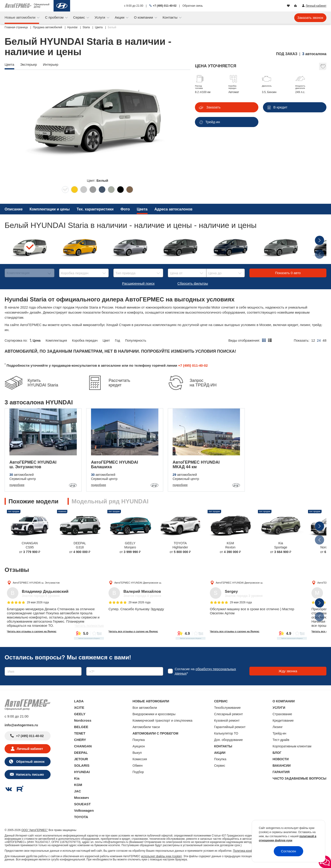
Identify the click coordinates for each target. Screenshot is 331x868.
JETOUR (81, 759)
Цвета (142, 209)
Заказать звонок (310, 18)
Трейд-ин (280, 733)
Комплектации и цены (50, 209)
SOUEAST (82, 804)
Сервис (80, 17)
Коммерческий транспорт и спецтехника (163, 720)
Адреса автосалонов (173, 209)
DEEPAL (81, 753)
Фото (125, 209)
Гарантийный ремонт (230, 727)
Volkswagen (84, 810)
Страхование (282, 714)
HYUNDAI (82, 772)
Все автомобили (145, 708)
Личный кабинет (30, 749)
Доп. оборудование (229, 740)
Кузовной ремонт (227, 720)
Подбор (138, 772)
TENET (80, 733)
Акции (120, 17)
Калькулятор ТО (226, 733)
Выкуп (137, 753)
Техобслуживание (228, 708)
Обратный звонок (30, 762)
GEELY (80, 714)
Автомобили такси (146, 727)
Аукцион (139, 746)
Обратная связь (193, 6)
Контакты (170, 17)
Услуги (100, 17)
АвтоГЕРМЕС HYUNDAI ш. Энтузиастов (36, 583)
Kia (77, 778)
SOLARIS (82, 765)
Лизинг (278, 727)
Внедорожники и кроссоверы (154, 714)
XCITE (79, 708)
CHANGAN (83, 746)
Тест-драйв (281, 740)
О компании (144, 17)
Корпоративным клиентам (292, 746)
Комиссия (140, 759)
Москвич (81, 798)
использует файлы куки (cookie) (161, 856)
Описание (14, 209)
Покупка (139, 740)
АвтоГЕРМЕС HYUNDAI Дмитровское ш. (138, 583)
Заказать (213, 107)
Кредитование (283, 720)
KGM (78, 785)
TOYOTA (81, 817)
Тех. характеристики (95, 209)
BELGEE (81, 727)
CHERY (80, 740)
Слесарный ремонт (229, 714)
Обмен (138, 766)
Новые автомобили (20, 17)
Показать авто (288, 273)
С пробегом (55, 17)
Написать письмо (30, 774)
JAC (77, 791)
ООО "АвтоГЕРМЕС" (35, 830)
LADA (79, 701)
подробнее (17, 485)
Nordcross (83, 720)
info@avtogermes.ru (21, 725)
